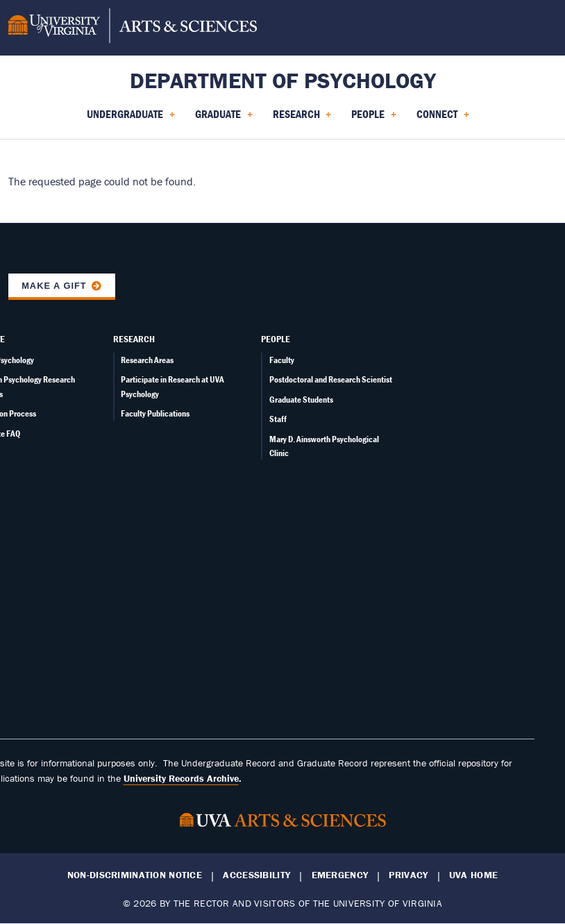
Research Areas (147, 360)
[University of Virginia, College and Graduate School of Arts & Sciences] (133, 28)
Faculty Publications (155, 413)
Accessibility (256, 875)
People (276, 339)
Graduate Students (301, 400)
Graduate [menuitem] (224, 119)
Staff (278, 419)
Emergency (340, 875)
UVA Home (473, 875)
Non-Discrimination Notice (135, 875)
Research (134, 339)
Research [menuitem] (302, 119)
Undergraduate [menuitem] (131, 119)
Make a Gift (54, 286)
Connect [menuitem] (443, 119)
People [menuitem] (374, 119)
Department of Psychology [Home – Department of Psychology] (283, 80)
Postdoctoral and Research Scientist (331, 379)
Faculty (282, 360)
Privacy (408, 875)
